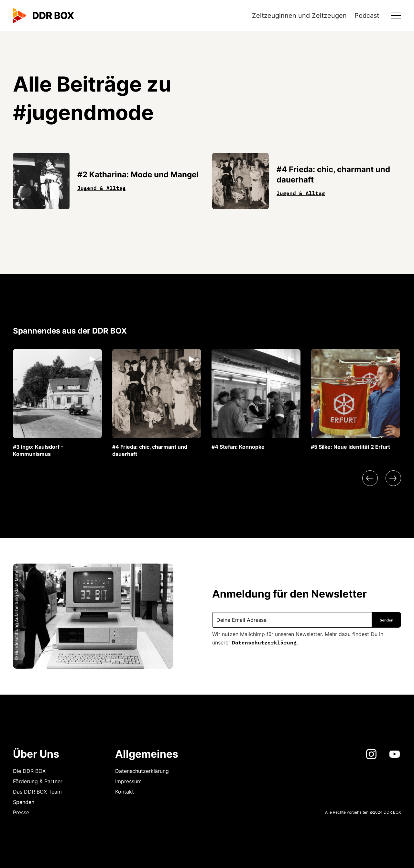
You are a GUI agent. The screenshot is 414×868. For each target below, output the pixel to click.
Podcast (367, 16)
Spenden (24, 802)
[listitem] (57, 403)
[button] (392, 16)
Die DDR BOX (29, 771)
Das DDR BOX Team (37, 792)
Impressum (128, 781)
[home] (44, 16)
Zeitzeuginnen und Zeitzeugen (299, 16)
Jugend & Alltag (102, 187)
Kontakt (125, 792)
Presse (21, 812)
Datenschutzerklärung (264, 642)
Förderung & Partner (38, 781)
